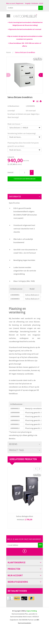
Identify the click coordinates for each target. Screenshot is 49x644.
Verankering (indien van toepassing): (22, 133)
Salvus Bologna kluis (25, 516)
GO (41, 8)
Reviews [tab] (13, 444)
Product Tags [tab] (16, 450)
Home (9, 52)
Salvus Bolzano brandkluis (25, 52)
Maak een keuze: (15, 124)
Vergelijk (28, 3)
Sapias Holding (32, 611)
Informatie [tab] (15, 197)
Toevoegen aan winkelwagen (24, 179)
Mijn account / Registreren (15, 3)
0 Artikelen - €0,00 (37, 3)
